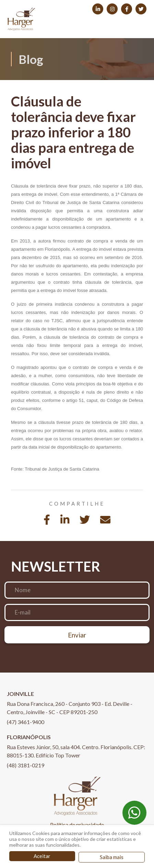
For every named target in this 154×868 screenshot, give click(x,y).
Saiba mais (112, 857)
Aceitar (42, 856)
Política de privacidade (77, 825)
